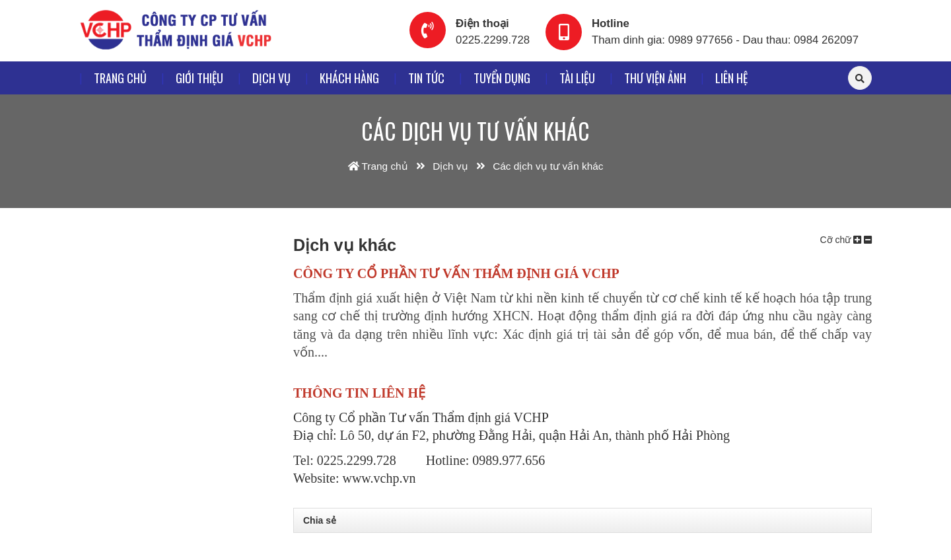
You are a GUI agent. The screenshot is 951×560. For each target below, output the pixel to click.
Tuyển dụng (502, 78)
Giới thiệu (199, 78)
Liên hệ (731, 78)
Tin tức (426, 78)
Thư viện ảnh (655, 78)
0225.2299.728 (493, 40)
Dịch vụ (271, 78)
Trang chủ (120, 78)
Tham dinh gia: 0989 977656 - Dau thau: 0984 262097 (725, 40)
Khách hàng (349, 78)
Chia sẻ (320, 520)
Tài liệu (577, 78)
